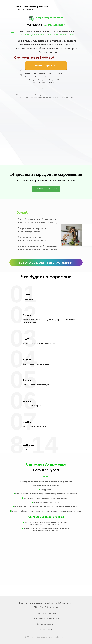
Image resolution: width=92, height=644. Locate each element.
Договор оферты (46, 630)
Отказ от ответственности (46, 613)
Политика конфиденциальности (46, 619)
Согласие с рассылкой (46, 624)
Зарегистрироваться (46, 65)
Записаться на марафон (46, 189)
